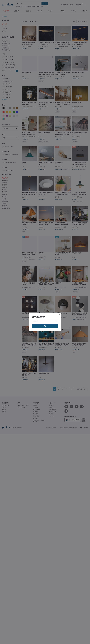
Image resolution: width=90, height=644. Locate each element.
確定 (45, 326)
